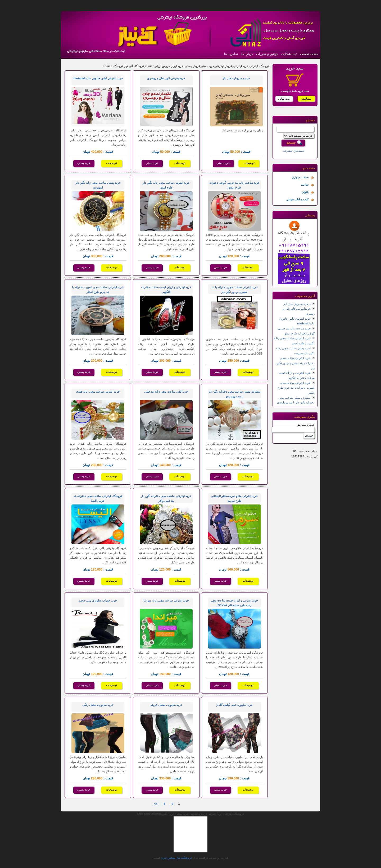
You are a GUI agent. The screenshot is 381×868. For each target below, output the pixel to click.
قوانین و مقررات (267, 54)
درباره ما (247, 54)
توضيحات (249, 163)
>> (156, 804)
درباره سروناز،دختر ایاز (297, 304)
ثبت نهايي (284, 99)
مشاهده (306, 99)
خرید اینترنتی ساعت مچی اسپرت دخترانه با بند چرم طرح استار (296, 388)
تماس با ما (231, 54)
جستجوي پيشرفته (294, 151)
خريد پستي (223, 163)
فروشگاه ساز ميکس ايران (176, 858)
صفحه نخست (309, 54)
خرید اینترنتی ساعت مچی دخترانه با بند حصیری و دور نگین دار (296, 363)
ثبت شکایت (289, 54)
